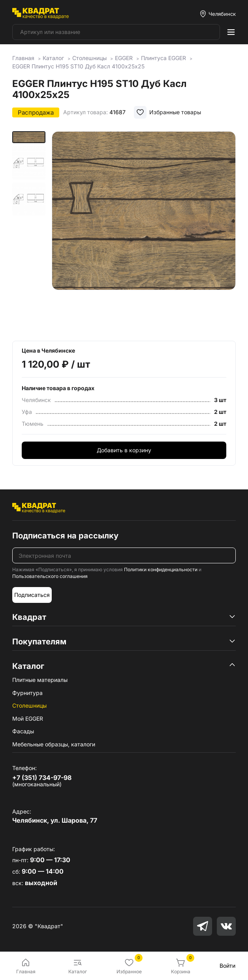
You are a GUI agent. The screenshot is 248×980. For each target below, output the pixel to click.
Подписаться (32, 595)
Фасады (23, 731)
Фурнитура (27, 693)
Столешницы (29, 705)
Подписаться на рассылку (65, 536)
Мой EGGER (28, 718)
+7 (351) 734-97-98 (42, 778)
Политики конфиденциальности (161, 569)
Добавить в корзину (124, 450)
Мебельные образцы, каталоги (54, 744)
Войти (227, 966)
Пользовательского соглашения (50, 576)
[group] (144, 230)
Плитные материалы (40, 680)
